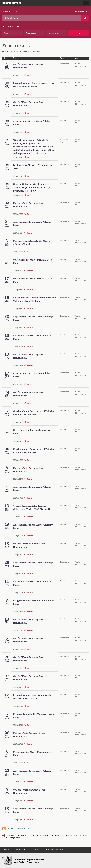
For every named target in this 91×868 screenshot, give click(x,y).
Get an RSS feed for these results (19, 829)
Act (77, 58)
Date (6, 58)
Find (78, 33)
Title (15, 58)
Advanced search (82, 11)
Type (62, 58)
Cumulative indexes (54, 850)
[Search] (85, 18)
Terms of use (21, 850)
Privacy (8, 850)
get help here (75, 835)
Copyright (36, 850)
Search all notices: (10, 11)
